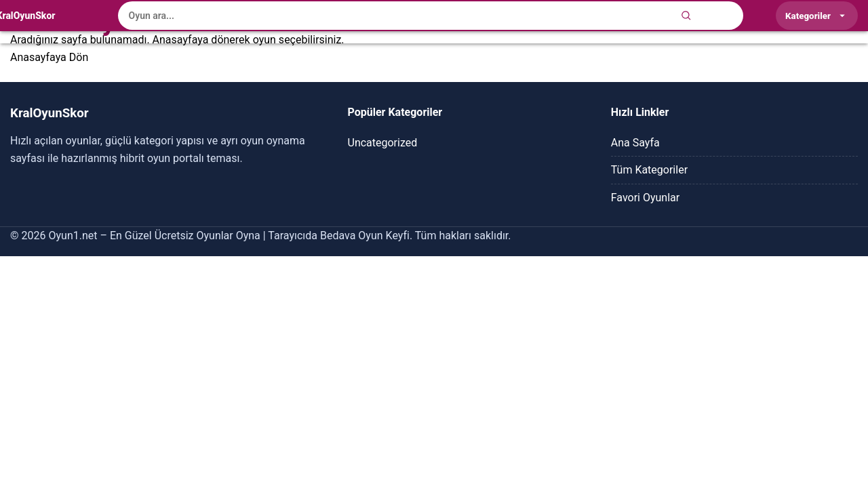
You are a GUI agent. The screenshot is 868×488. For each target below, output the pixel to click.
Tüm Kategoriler (649, 170)
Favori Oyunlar (645, 198)
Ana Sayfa (635, 143)
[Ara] (686, 16)
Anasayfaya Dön (49, 57)
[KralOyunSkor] (26, 16)
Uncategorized (383, 143)
